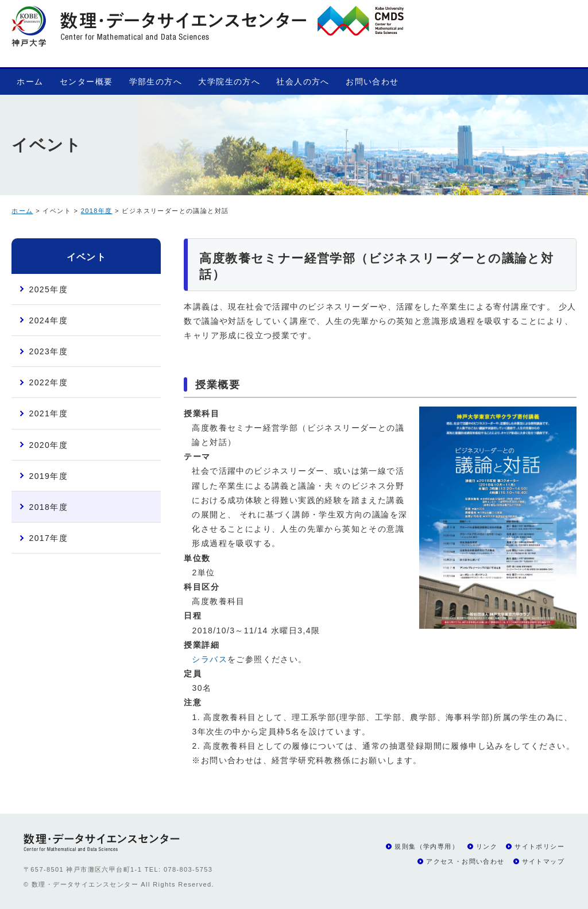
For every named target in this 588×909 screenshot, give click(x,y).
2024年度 (48, 320)
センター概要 (86, 82)
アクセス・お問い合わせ (465, 861)
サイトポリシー (539, 846)
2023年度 (48, 351)
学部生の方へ (156, 82)
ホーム (30, 82)
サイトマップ (543, 861)
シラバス (210, 659)
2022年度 (48, 382)
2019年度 (48, 476)
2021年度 (48, 413)
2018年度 (97, 211)
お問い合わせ (372, 82)
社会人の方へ (303, 82)
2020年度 (48, 445)
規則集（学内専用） (427, 846)
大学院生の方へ (229, 82)
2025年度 (48, 289)
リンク (487, 846)
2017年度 (48, 538)
